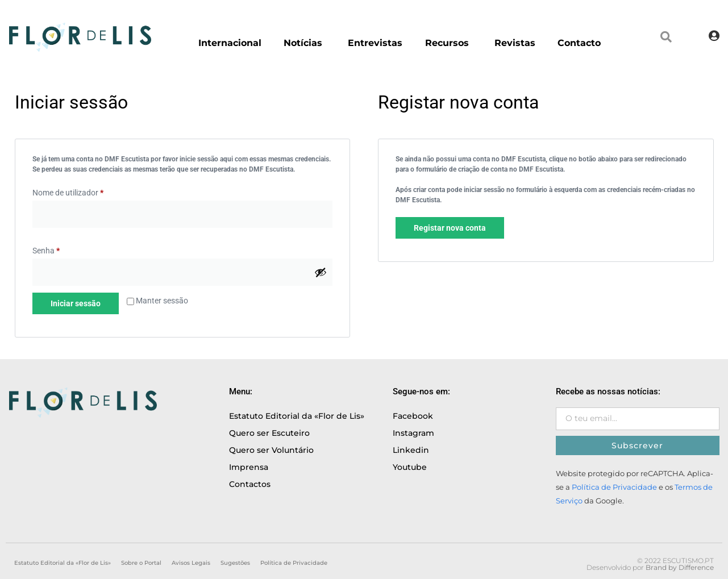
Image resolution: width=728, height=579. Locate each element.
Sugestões (235, 563)
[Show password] (321, 272)
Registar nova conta (450, 228)
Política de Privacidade (614, 487)
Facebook (413, 416)
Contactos (250, 484)
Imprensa (249, 467)
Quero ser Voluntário (271, 450)
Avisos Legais (191, 563)
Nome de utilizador (68, 193)
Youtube (410, 467)
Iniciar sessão (76, 303)
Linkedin (411, 450)
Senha (46, 251)
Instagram (413, 433)
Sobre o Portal (141, 563)
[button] (666, 37)
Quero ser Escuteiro (269, 433)
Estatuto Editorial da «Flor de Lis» (297, 416)
